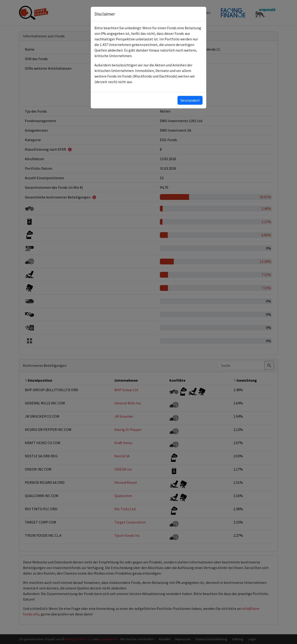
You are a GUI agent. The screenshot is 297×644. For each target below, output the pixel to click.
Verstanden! (190, 100)
